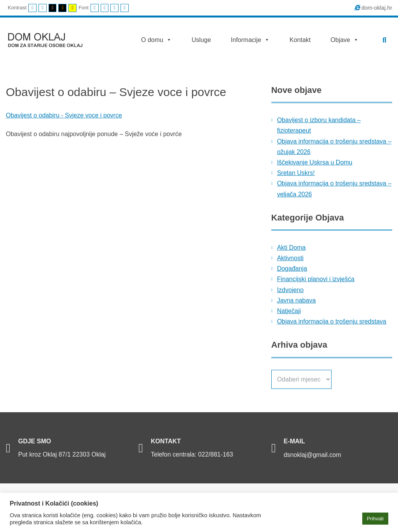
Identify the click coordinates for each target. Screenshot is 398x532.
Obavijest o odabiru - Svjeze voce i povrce (64, 115)
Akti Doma (292, 248)
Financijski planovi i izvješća (316, 279)
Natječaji (289, 311)
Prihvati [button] (375, 519)
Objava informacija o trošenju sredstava (332, 321)
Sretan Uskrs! (296, 173)
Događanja (292, 269)
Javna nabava (297, 300)
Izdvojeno (291, 290)
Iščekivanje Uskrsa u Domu (315, 162)
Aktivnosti (290, 258)
